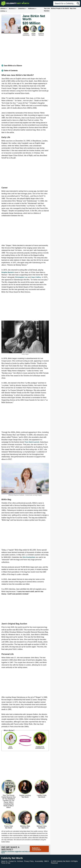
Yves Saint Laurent (32, 442)
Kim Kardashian (29, 557)
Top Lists (47, 8)
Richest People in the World (60, 8)
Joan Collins (36, 277)
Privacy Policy (29, 861)
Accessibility (39, 861)
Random (47, 11)
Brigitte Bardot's (8, 272)
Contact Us (12, 861)
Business (13, 8)
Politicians (32, 8)
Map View (73, 8)
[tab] (25, 66)
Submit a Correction (37, 849)
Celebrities (22, 8)
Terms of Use (6, 863)
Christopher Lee (21, 277)
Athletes (4, 8)
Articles (4, 11)
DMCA (46, 861)
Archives (20, 861)
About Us (4, 861)
